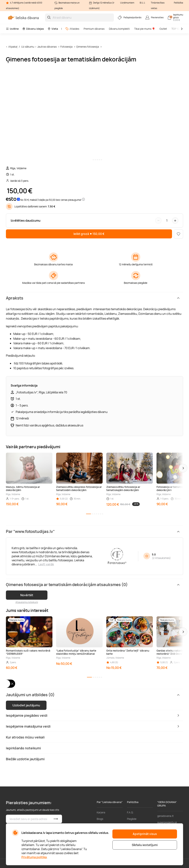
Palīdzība (178, 3)
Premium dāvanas (94, 29)
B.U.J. (142, 3)
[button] (183, 468)
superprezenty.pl (167, 822)
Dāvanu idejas (33, 29)
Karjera (101, 812)
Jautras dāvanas (47, 47)
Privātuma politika (34, 857)
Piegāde (132, 819)
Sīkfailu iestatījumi (145, 845)
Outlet (163, 29)
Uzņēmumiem (127, 3)
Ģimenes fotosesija (88, 47)
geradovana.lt (165, 816)
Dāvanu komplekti (119, 29)
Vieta (53, 29)
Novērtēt (27, 595)
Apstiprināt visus (145, 834)
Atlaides (72, 29)
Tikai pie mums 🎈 (145, 29)
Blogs (100, 819)
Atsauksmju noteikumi (27, 602)
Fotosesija (67, 47)
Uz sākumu (28, 47)
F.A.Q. (130, 812)
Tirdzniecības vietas (158, 5)
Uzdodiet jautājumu (26, 705)
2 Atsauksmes (161, 558)
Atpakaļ (13, 47)
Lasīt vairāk (46, 564)
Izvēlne (12, 29)
